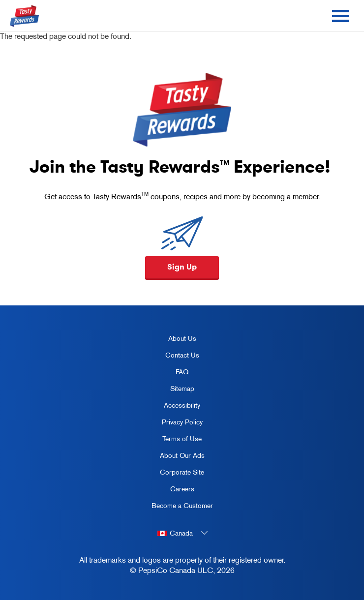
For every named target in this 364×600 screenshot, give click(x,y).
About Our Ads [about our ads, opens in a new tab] (174, 457)
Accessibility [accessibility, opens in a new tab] (172, 407)
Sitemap (182, 389)
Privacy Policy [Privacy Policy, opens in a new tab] (173, 424)
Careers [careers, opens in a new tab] (169, 491)
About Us (182, 338)
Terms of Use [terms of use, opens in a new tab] (173, 441)
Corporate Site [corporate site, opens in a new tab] (174, 474)
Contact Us (182, 355)
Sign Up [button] (182, 267)
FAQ (182, 372)
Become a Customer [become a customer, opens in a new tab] (179, 508)
